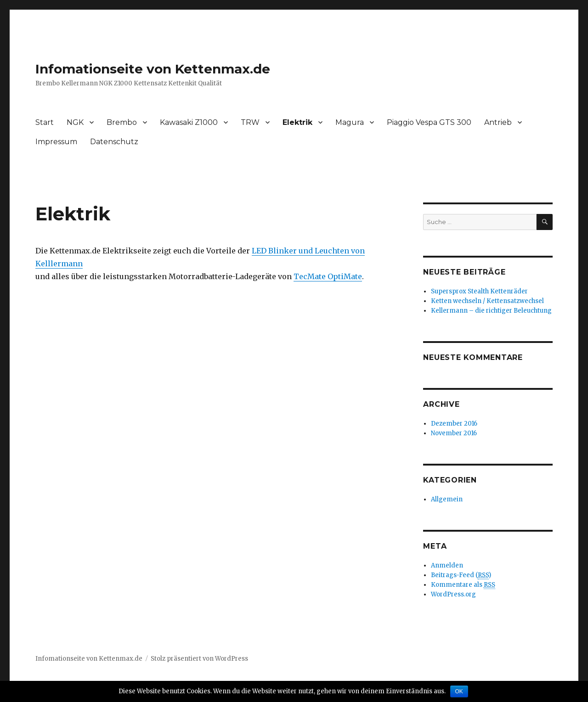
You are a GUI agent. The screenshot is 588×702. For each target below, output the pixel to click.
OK (459, 691)
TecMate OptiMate (328, 276)
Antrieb (498, 122)
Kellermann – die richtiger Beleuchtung (491, 311)
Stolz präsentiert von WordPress (199, 659)
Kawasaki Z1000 (189, 122)
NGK (75, 122)
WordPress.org (453, 594)
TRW (250, 122)
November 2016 (454, 433)
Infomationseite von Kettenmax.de (153, 69)
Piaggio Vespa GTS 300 (429, 122)
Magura (350, 122)
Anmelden (447, 565)
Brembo (122, 122)
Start (45, 122)
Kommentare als (463, 585)
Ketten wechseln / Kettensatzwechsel (487, 301)
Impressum (56, 142)
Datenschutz (114, 142)
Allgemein (447, 499)
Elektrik (297, 122)
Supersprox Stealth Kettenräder (479, 291)
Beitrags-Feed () (461, 575)
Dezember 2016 (454, 424)
